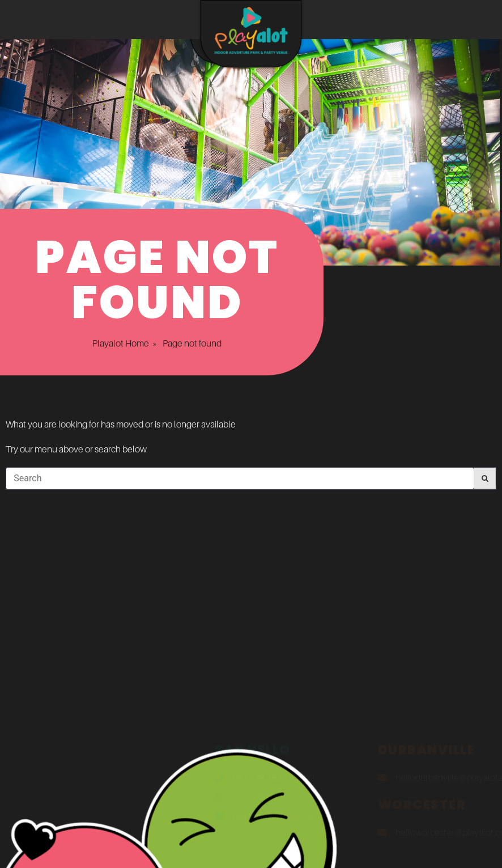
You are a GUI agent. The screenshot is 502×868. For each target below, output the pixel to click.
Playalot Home (105, 343)
